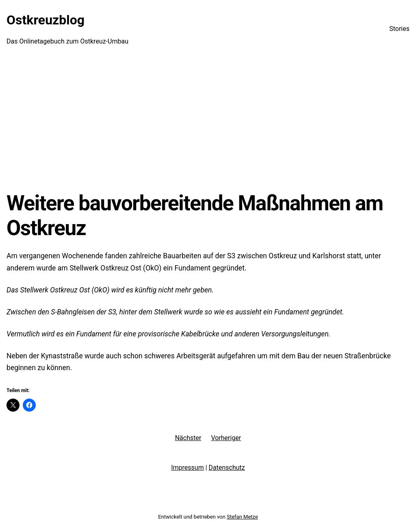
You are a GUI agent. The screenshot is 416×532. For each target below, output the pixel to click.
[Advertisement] (208, 124)
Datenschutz (227, 468)
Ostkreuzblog (45, 20)
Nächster (188, 438)
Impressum (187, 468)
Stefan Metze (242, 517)
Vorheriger (226, 438)
